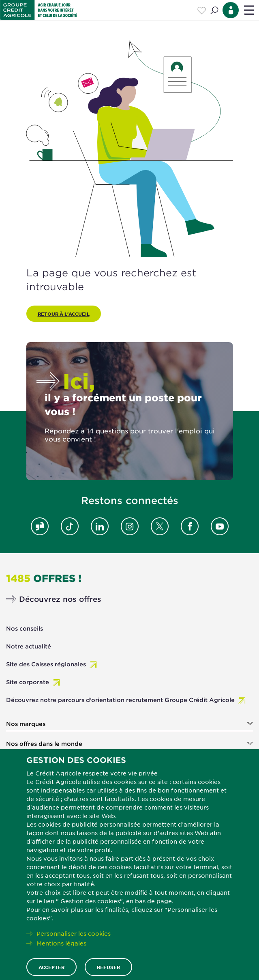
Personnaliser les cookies (74, 933)
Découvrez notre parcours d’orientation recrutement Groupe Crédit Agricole (120, 700)
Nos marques (26, 724)
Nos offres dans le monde (44, 744)
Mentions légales (61, 943)
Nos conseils (25, 628)
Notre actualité (29, 646)
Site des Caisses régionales (46, 664)
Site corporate (28, 682)
